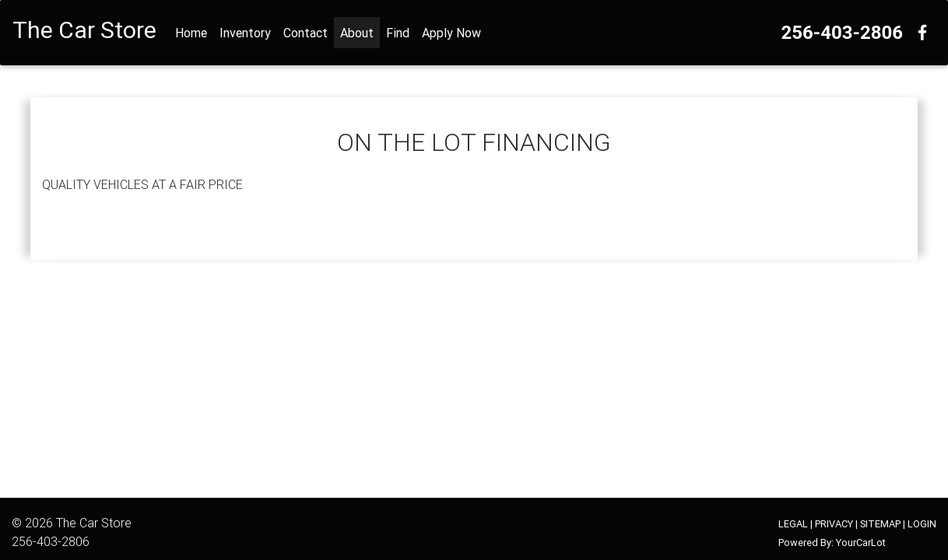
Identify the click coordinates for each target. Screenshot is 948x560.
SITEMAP (880, 524)
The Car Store (94, 523)
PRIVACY (834, 524)
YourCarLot (861, 542)
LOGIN (922, 524)
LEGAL (793, 524)
